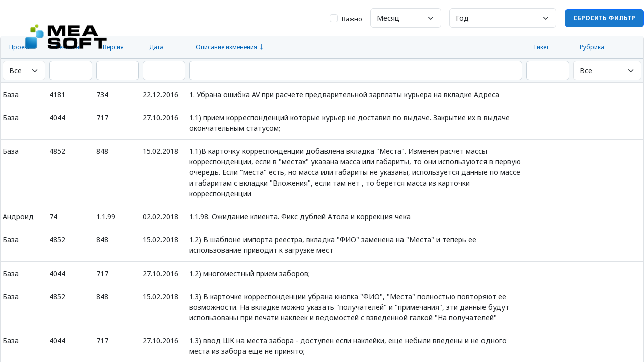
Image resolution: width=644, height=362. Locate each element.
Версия (113, 47)
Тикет (541, 47)
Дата (156, 47)
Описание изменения (226, 47)
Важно (352, 19)
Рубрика (592, 47)
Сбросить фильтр (604, 18)
